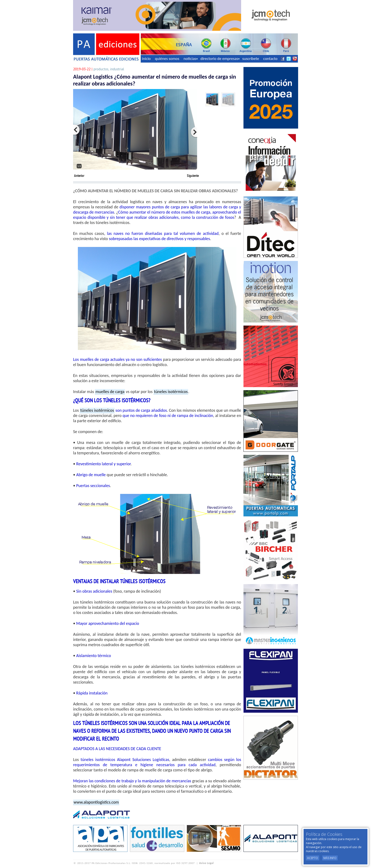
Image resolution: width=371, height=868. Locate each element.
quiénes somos (167, 59)
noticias (191, 59)
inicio (146, 59)
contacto (270, 59)
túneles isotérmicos (171, 392)
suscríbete (251, 59)
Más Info (330, 858)
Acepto (313, 858)
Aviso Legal (206, 863)
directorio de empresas (220, 59)
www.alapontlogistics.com (96, 802)
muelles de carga (110, 392)
